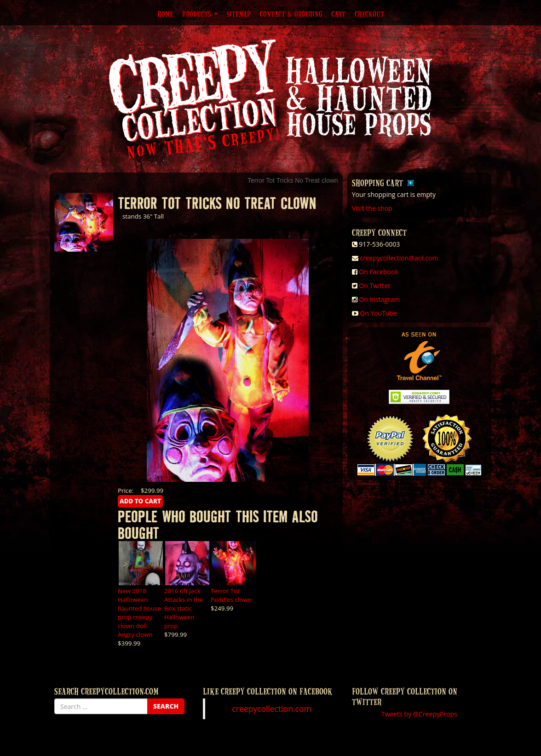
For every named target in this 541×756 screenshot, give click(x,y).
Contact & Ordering (291, 14)
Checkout (369, 14)
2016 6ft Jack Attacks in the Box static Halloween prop (184, 608)
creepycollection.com (271, 709)
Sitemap (239, 14)
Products (200, 14)
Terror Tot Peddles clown (231, 595)
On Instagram (379, 299)
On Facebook (378, 272)
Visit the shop (372, 208)
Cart (338, 14)
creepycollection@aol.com (399, 258)
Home (165, 14)
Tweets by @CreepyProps (419, 714)
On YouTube (378, 313)
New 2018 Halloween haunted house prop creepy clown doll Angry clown (139, 613)
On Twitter (375, 286)
